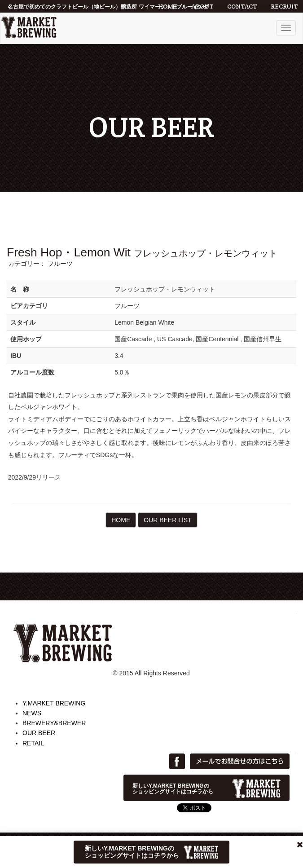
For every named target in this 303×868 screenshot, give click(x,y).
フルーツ (60, 264)
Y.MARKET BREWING (54, 703)
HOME (168, 6)
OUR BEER (39, 733)
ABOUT (202, 6)
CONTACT (242, 6)
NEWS (32, 713)
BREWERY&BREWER (54, 723)
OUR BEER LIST (168, 520)
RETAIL (33, 743)
